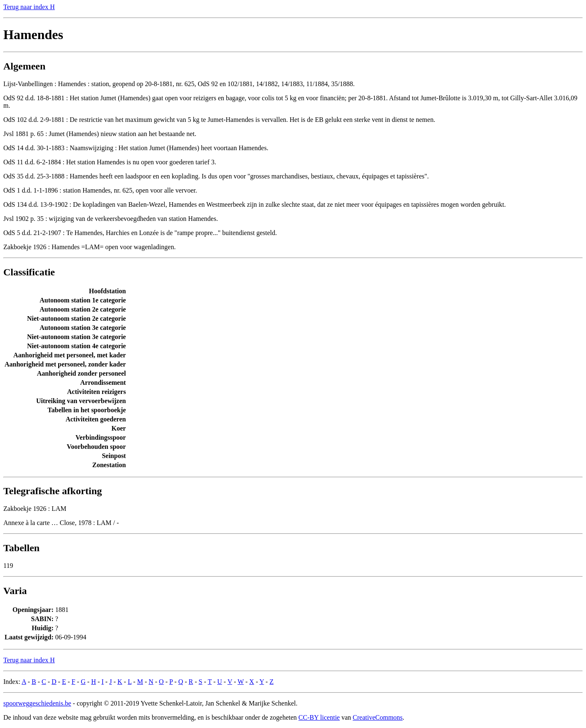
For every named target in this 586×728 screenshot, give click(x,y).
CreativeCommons (378, 717)
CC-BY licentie (319, 717)
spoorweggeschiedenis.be (37, 703)
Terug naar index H (29, 7)
